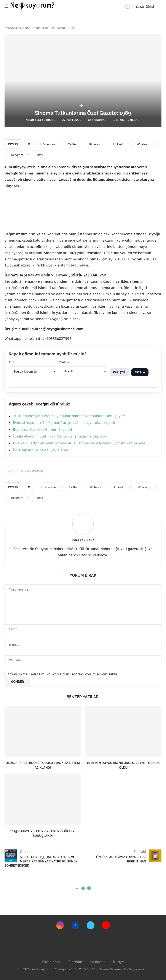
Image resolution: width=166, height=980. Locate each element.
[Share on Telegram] (16, 155)
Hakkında (98, 962)
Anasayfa (11, 28)
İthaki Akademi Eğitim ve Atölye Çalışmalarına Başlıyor (60, 436)
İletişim (76, 962)
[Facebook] (75, 925)
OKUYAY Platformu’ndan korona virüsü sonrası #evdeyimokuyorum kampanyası (80, 443)
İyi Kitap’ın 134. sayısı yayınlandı (41, 450)
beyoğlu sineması (32, 471)
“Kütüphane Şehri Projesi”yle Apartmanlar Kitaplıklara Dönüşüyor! (69, 416)
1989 (10, 471)
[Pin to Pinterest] (94, 144)
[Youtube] (106, 925)
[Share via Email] (38, 155)
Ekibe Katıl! (52, 962)
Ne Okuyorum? (133, 969)
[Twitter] (91, 925)
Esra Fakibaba (45, 120)
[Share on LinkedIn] (118, 144)
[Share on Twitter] (71, 144)
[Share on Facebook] (48, 144)
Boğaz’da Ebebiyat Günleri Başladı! (42, 429)
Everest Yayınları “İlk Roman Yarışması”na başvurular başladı (64, 423)
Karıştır (119, 372)
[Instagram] (60, 925)
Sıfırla (140, 372)
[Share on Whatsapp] (143, 144)
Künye (118, 962)
